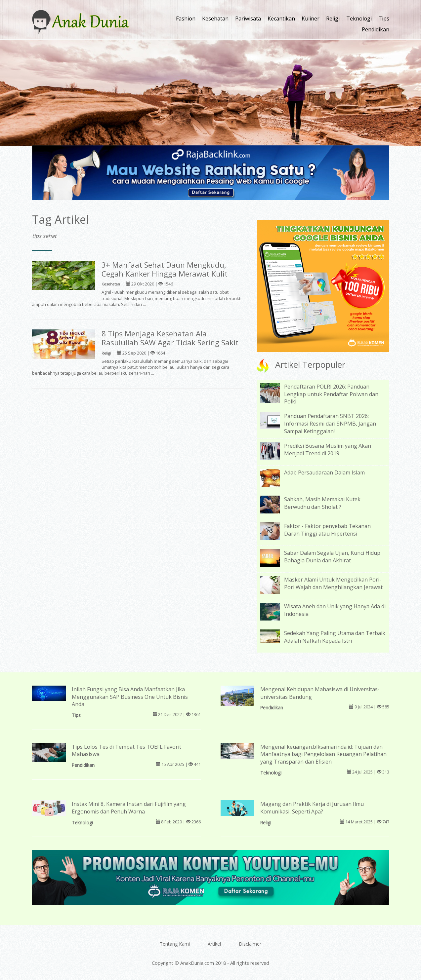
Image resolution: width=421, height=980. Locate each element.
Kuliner (311, 19)
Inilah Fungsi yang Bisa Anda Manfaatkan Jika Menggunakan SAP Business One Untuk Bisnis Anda (130, 697)
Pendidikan (376, 29)
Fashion (186, 19)
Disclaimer (250, 944)
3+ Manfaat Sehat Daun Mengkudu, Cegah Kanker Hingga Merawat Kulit (165, 269)
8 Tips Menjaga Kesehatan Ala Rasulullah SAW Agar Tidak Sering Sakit (170, 338)
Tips (384, 19)
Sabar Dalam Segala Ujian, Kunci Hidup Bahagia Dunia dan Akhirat (332, 557)
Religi (333, 19)
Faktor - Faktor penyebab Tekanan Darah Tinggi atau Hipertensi (327, 530)
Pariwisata (248, 19)
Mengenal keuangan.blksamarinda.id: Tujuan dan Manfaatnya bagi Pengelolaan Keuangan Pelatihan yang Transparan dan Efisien (323, 754)
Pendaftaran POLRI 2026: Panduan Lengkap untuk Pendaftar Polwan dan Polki (331, 394)
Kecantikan (281, 19)
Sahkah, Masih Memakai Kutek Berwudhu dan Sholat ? (322, 503)
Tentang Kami (175, 944)
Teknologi (359, 19)
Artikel (214, 944)
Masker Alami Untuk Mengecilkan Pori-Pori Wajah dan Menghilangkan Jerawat (333, 583)
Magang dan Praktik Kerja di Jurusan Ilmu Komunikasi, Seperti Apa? (312, 808)
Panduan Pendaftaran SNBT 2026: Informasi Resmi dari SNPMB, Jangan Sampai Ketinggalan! (330, 424)
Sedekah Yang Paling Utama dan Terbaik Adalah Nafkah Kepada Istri (335, 637)
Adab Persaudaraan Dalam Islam (324, 472)
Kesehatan (215, 19)
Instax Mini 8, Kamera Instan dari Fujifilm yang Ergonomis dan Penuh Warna (129, 808)
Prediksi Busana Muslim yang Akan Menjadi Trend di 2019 (328, 450)
